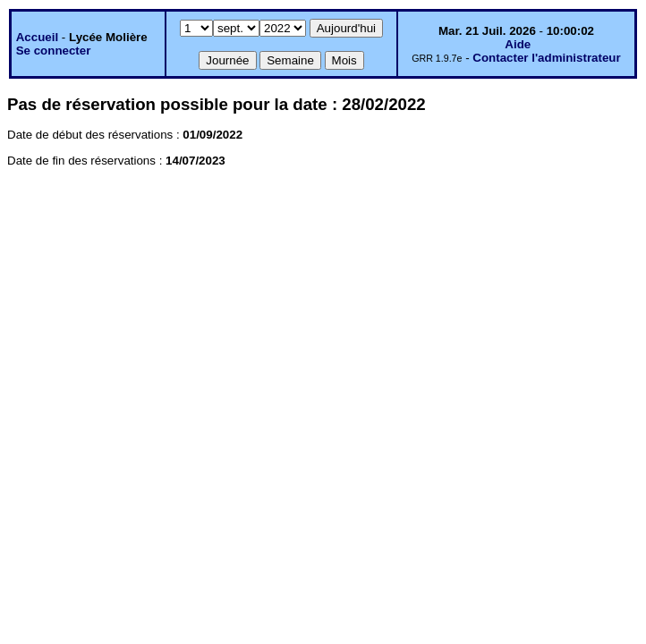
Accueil (37, 37)
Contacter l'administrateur (546, 58)
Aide (518, 44)
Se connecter (54, 51)
